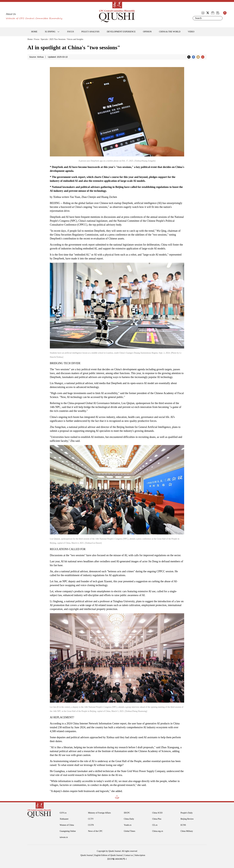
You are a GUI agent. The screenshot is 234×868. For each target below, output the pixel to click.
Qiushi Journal (87, 855)
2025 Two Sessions (57, 39)
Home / (31, 39)
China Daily (129, 819)
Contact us (128, 855)
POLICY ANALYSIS (90, 32)
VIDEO (191, 32)
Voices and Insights (75, 39)
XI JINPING (50, 32)
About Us (11, 14)
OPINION (147, 32)
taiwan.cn (64, 837)
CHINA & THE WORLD (170, 32)
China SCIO (157, 813)
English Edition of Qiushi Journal (108, 855)
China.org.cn (158, 831)
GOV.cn (63, 813)
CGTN (91, 825)
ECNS (183, 825)
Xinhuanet (64, 819)
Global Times (130, 831)
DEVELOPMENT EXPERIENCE (121, 32)
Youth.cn (128, 825)
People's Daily (187, 813)
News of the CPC (95, 831)
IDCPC (127, 813)
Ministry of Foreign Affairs (99, 813)
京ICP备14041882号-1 (117, 859)
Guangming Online (68, 831)
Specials (44, 39)
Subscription (140, 855)
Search (220, 18)
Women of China (67, 825)
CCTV (91, 819)
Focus (37, 39)
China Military (187, 831)
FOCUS (71, 32)
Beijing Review (187, 819)
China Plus (157, 819)
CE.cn (155, 825)
